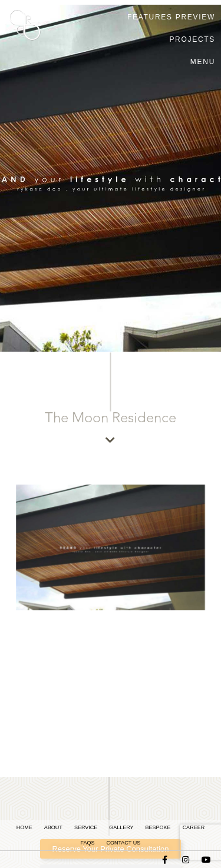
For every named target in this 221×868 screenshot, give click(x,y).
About (53, 827)
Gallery (121, 827)
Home (24, 827)
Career (194, 827)
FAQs (87, 843)
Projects (192, 39)
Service (86, 827)
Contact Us (123, 843)
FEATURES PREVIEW (171, 17)
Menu (203, 62)
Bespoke (158, 827)
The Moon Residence (111, 418)
